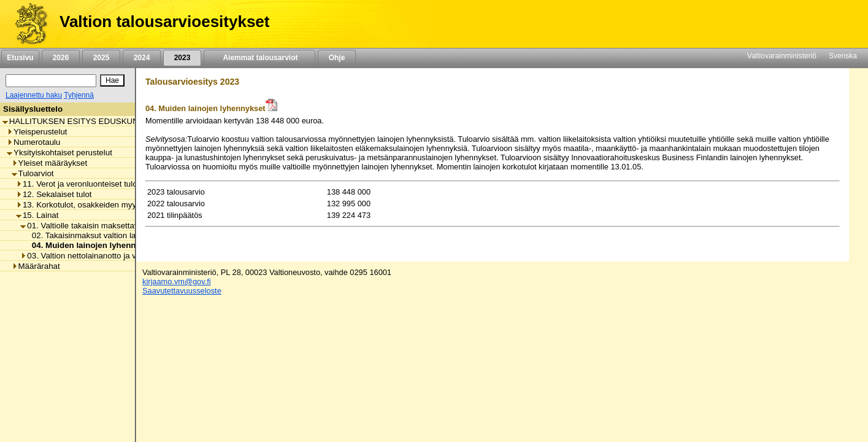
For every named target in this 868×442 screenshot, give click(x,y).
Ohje (337, 58)
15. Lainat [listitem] (37, 215)
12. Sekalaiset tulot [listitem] (54, 194)
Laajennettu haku (34, 95)
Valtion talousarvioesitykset (164, 21)
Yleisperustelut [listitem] (37, 132)
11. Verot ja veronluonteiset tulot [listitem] (78, 184)
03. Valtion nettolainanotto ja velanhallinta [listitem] (99, 256)
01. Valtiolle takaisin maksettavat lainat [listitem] (94, 226)
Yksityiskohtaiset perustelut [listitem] (60, 153)
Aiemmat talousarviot (259, 58)
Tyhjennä (79, 95)
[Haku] (51, 81)
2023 (182, 58)
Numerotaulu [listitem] (33, 142)
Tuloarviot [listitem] (33, 173)
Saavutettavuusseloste (182, 291)
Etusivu (20, 58)
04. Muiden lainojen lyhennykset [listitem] (91, 245)
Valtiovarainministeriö (782, 56)
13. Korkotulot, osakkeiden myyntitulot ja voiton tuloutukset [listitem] (125, 205)
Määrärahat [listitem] (36, 266)
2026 (61, 58)
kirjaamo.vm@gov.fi (177, 281)
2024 (142, 58)
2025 (101, 58)
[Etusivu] (27, 24)
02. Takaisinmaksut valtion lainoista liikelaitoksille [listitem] (117, 235)
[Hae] (112, 80)
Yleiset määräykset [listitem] (50, 163)
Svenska (843, 56)
